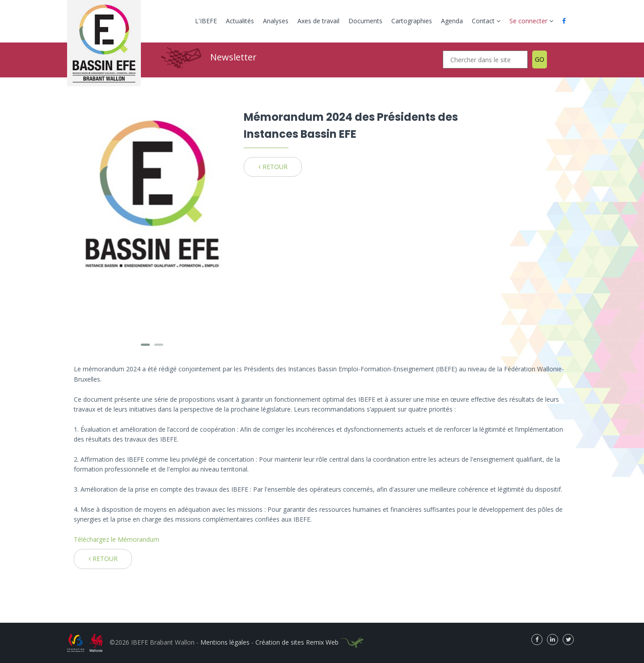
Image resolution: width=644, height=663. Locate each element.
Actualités (240, 21)
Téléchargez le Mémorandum (117, 539)
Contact (486, 21)
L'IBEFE (206, 21)
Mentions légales (225, 642)
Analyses (276, 21)
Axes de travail (318, 21)
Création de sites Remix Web (309, 642)
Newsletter (233, 57)
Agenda (452, 21)
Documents (365, 21)
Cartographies (412, 21)
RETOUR (273, 167)
